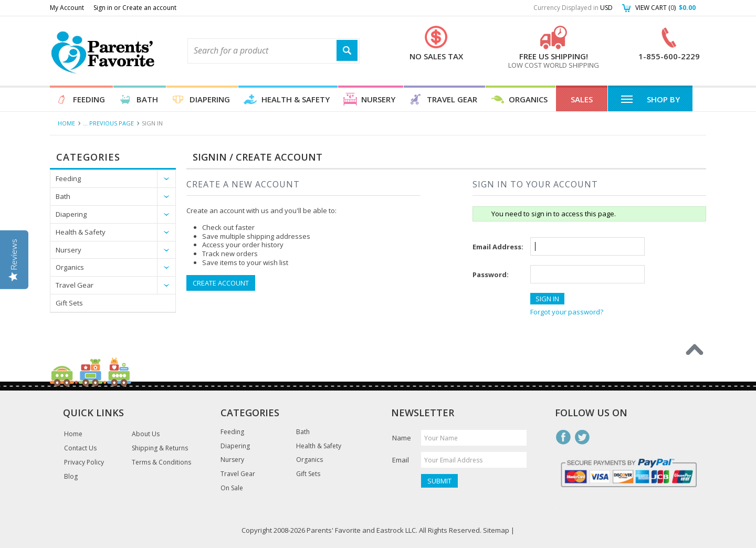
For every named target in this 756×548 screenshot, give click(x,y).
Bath (147, 99)
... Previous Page (108, 123)
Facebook (563, 437)
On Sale (232, 488)
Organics (528, 99)
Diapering (210, 99)
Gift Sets (69, 303)
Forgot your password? (567, 312)
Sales (582, 99)
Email (401, 460)
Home (66, 123)
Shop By (650, 99)
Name (402, 438)
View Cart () (665, 8)
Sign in (103, 8)
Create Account (221, 283)
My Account (67, 8)
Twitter (582, 437)
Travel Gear (452, 99)
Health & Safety (296, 99)
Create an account (149, 8)
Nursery (378, 99)
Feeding (89, 99)
